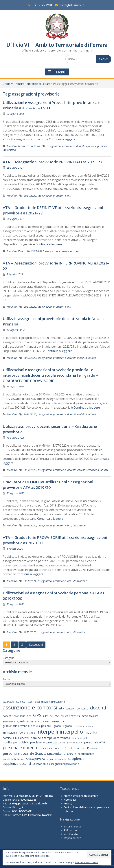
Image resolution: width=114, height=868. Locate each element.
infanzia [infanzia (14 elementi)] (31, 733)
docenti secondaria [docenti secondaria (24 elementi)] (14, 716)
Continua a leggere (62, 139)
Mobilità (12, 146)
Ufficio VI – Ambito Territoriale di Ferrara (57, 45)
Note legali (70, 800)
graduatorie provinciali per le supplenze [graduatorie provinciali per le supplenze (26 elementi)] (27, 726)
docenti (71, 358)
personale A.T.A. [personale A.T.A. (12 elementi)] (75, 743)
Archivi (7, 679)
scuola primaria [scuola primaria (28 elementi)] (35, 759)
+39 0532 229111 (42, 5)
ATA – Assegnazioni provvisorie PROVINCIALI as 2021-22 (53, 162)
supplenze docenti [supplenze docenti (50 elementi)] (17, 764)
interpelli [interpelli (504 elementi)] (47, 732)
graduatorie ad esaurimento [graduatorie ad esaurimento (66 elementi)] (40, 721)
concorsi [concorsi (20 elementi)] (70, 709)
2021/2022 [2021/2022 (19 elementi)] (8, 702)
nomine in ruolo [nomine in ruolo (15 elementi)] (80, 738)
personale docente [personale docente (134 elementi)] (21, 748)
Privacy (68, 803)
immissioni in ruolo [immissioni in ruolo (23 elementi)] (14, 733)
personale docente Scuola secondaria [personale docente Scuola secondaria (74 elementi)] (34, 753)
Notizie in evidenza (29, 146)
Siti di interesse (72, 826)
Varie (21, 251)
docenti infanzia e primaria (92, 146)
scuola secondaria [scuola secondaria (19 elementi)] (56, 759)
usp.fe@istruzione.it (72, 5)
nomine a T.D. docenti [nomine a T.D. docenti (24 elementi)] (16, 738)
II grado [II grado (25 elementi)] (67, 726)
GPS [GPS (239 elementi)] (37, 715)
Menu (56, 72)
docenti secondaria (88, 470)
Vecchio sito (71, 834)
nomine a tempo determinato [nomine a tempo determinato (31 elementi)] (50, 738)
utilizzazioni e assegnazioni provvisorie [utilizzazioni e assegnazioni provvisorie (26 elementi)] (56, 764)
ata (69, 196)
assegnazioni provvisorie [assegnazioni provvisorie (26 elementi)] (50, 702)
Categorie (9, 658)
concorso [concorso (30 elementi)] (83, 708)
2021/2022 (30, 196)
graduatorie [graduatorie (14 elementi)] (9, 722)
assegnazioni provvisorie (61, 146)
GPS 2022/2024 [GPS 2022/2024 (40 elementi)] (53, 716)
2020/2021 (30, 581)
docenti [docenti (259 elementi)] (98, 708)
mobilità (82, 358)
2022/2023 (30, 358)
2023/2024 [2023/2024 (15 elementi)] (21, 702)
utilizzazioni (10, 150)
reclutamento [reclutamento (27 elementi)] (86, 754)
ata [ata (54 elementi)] (62, 708)
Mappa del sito (72, 838)
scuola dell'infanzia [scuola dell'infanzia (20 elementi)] (14, 759)
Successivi (36, 645)
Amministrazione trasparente (81, 796)
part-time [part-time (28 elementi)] (59, 742)
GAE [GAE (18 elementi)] (29, 716)
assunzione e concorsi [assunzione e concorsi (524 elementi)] (30, 707)
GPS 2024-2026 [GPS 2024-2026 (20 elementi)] (90, 716)
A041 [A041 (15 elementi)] (31, 702)
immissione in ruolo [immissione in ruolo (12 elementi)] (83, 726)
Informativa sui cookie (86, 862)
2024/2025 (30, 414)
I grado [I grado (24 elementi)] (57, 726)
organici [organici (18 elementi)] (48, 743)
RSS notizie (70, 830)
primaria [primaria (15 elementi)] (72, 754)
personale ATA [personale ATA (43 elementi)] (95, 742)
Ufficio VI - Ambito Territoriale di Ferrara (26, 84)
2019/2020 (30, 525)
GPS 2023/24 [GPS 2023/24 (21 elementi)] (73, 716)
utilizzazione (80, 581)
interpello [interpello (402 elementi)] (71, 732)
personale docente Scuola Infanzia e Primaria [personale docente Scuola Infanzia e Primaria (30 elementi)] (69, 748)
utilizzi (92, 358)
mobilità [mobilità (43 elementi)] (91, 732)
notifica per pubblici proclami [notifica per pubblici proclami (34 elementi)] (22, 742)
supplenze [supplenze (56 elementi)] (76, 759)
